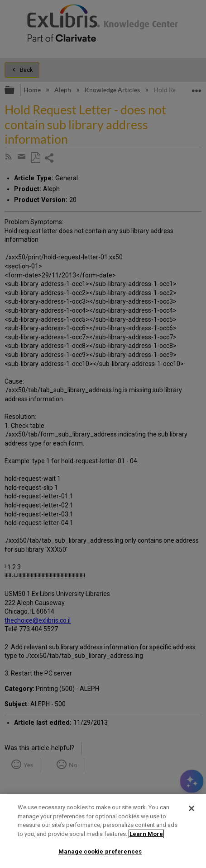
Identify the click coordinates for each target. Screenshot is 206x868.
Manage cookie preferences (100, 852)
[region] (103, 831)
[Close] (192, 808)
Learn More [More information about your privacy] (146, 834)
